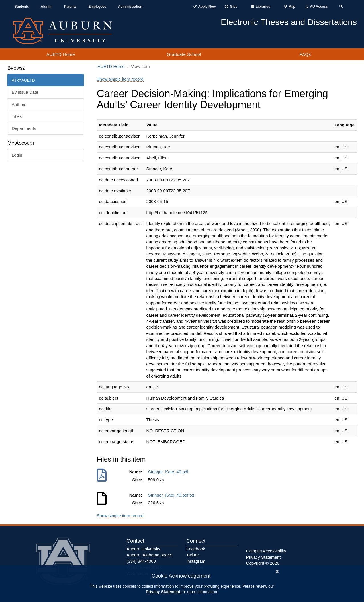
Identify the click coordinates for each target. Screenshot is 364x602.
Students (22, 7)
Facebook (196, 549)
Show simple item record (120, 79)
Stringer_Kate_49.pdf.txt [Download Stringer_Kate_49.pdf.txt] (172, 495)
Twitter (193, 555)
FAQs (305, 54)
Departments (24, 128)
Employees (97, 7)
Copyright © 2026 (263, 563)
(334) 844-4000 (141, 561)
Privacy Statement (163, 592)
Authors (19, 104)
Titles (17, 116)
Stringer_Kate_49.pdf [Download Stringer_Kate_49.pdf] (169, 472)
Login (17, 155)
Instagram (196, 561)
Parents (70, 7)
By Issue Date (25, 92)
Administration (130, 7)
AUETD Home (61, 54)
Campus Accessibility (266, 551)
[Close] (277, 571)
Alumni (47, 7)
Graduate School (184, 54)
